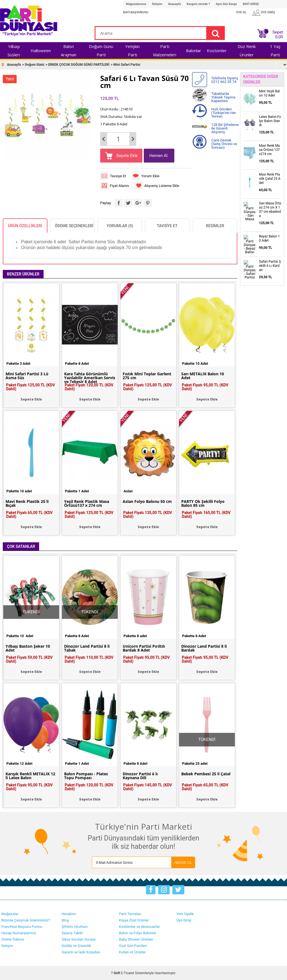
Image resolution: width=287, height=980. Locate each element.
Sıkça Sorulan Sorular (79, 939)
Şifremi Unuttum (75, 927)
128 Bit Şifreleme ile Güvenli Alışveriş (225, 128)
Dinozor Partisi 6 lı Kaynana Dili (140, 776)
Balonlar (194, 50)
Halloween (41, 50)
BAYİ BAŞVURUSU (136, 12)
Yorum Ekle (150, 176)
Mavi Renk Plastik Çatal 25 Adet (270, 179)
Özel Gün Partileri (133, 946)
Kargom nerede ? (198, 4)
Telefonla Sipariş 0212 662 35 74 (225, 80)
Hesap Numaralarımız (19, 933)
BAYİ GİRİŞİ (251, 4)
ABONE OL (183, 862)
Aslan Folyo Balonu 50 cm (147, 502)
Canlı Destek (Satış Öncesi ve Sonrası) (224, 144)
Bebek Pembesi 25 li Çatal (206, 774)
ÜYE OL (241, 12)
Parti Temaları (130, 914)
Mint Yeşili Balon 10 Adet (269, 93)
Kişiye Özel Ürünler (134, 920)
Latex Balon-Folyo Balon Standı (270, 121)
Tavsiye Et (118, 176)
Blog (65, 920)
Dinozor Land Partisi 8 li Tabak (87, 648)
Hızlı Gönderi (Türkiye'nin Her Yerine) (224, 113)
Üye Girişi (184, 920)
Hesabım (69, 914)
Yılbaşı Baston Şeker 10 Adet (28, 648)
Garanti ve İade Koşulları (81, 952)
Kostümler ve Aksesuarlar (140, 927)
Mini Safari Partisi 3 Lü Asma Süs (27, 376)
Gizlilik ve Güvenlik (76, 946)
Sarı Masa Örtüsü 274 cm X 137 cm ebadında (270, 210)
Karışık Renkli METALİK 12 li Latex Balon (30, 776)
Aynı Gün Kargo (226, 4)
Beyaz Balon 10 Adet (269, 238)
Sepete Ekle (126, 156)
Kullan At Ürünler (132, 952)
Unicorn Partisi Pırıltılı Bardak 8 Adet (144, 648)
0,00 (279, 37)
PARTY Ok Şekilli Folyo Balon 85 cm (203, 503)
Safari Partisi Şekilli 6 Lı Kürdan (270, 266)
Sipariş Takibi (72, 933)
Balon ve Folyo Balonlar (138, 933)
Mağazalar (10, 914)
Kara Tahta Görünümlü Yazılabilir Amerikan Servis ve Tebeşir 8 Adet (90, 378)
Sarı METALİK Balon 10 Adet (203, 376)
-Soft (116, 973)
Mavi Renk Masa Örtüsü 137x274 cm (269, 150)
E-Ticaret (128, 973)
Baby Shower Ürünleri (136, 939)
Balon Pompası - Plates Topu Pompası (86, 776)
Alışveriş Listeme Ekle (162, 186)
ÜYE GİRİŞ (268, 12)
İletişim (157, 4)
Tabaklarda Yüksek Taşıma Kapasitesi (223, 97)
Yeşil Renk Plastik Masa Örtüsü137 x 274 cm (87, 503)
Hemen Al (158, 156)
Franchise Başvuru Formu (22, 927)
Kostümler (217, 50)
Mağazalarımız (136, 4)
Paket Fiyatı (31, 387)
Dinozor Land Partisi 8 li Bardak (204, 648)
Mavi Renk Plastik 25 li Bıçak (27, 503)
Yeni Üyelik (185, 914)
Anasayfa (174, 4)
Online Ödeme (13, 939)
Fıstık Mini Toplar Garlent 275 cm (147, 376)
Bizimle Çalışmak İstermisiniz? (26, 920)
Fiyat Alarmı (119, 186)
